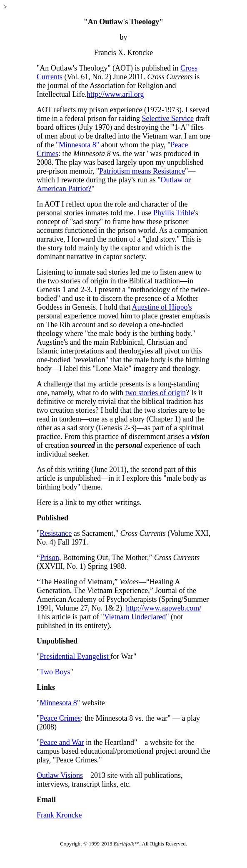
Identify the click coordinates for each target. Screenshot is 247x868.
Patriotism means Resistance (142, 171)
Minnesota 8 (58, 703)
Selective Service (167, 119)
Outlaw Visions (60, 775)
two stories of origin (156, 393)
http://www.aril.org (115, 94)
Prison (50, 558)
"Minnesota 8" (77, 145)
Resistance (56, 533)
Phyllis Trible (174, 213)
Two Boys (55, 672)
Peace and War (62, 742)
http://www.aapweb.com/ (163, 608)
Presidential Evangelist (75, 656)
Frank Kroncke (59, 815)
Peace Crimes (60, 718)
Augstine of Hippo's (162, 307)
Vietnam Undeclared (135, 617)
